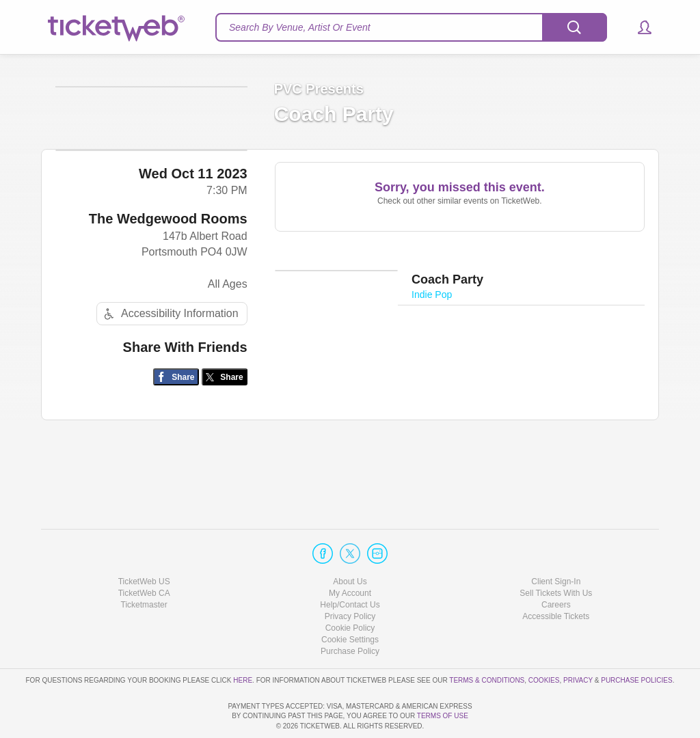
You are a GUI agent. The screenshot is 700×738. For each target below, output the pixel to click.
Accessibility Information (170, 379)
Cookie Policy (350, 589)
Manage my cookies (350, 601)
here (243, 641)
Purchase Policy (350, 613)
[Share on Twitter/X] (225, 442)
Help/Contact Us (350, 566)
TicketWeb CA (144, 554)
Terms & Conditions (487, 641)
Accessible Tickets (556, 577)
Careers (556, 566)
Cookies (544, 641)
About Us (350, 543)
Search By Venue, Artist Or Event (300, 27)
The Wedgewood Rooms (168, 284)
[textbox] (411, 27)
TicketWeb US (144, 543)
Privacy (578, 641)
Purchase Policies (636, 641)
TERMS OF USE (443, 716)
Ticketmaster (144, 566)
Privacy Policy (350, 577)
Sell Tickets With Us (556, 554)
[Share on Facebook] (176, 442)
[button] (638, 27)
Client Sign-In (556, 543)
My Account (350, 554)
